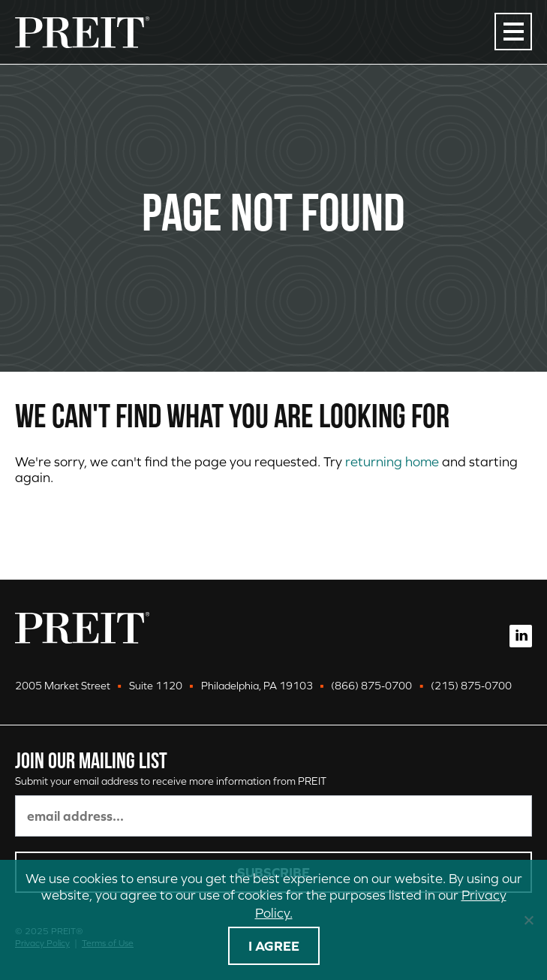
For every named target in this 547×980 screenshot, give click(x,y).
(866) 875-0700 (371, 686)
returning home (392, 461)
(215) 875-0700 (471, 686)
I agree (274, 946)
